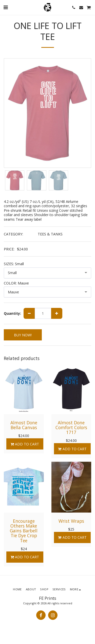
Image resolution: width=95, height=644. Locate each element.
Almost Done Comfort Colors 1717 (71, 428)
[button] (6, 7)
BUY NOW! (23, 335)
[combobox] (48, 273)
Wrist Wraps (71, 521)
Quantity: (12, 313)
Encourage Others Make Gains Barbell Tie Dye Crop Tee (24, 531)
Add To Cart (25, 444)
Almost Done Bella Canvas (24, 425)
